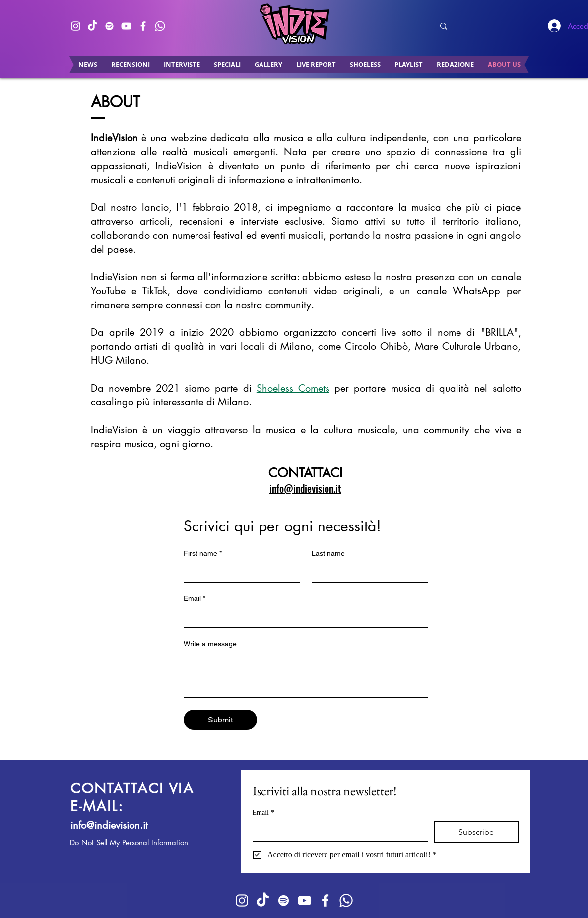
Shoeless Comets (293, 388)
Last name (328, 553)
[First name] (239, 572)
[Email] (303, 617)
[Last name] (367, 572)
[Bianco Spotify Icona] (109, 26)
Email (195, 599)
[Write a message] (306, 674)
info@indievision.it (109, 825)
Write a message (210, 644)
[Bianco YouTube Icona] (126, 26)
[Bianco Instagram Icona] (76, 26)
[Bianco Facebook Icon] (143, 26)
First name (203, 554)
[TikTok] (93, 26)
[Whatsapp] (160, 26)
